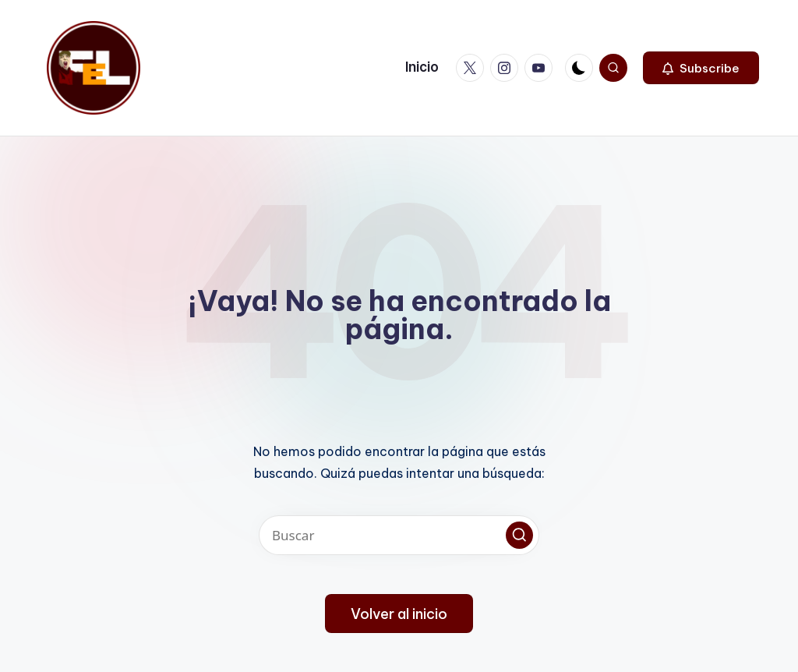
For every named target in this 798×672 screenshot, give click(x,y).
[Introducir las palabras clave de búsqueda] (399, 535)
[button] (701, 68)
